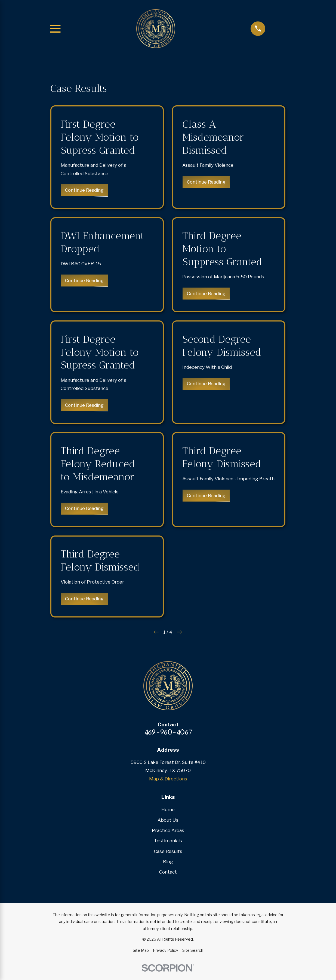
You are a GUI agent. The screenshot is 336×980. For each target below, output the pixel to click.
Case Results (168, 851)
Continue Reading (85, 190)
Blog (168, 862)
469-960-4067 (168, 732)
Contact (168, 872)
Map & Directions (168, 779)
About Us (168, 820)
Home (168, 809)
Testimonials (168, 841)
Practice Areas (168, 830)
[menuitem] (141, 950)
